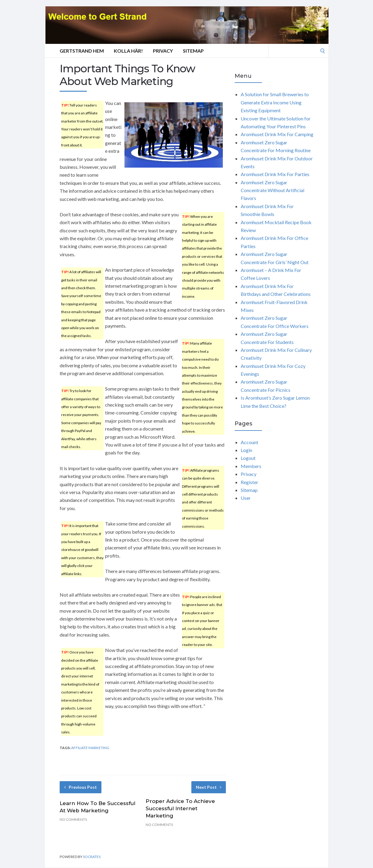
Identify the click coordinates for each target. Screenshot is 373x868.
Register (249, 482)
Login (246, 450)
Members (251, 466)
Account (249, 442)
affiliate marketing (90, 748)
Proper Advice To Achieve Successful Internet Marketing (180, 808)
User (246, 498)
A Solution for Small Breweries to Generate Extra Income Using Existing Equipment (275, 102)
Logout (248, 458)
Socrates (92, 857)
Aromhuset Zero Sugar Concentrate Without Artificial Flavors (272, 190)
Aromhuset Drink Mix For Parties (275, 174)
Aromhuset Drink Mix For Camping (277, 134)
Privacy (163, 51)
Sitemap (193, 51)
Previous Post (81, 787)
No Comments (73, 819)
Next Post (209, 787)
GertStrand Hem (82, 51)
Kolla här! (128, 51)
